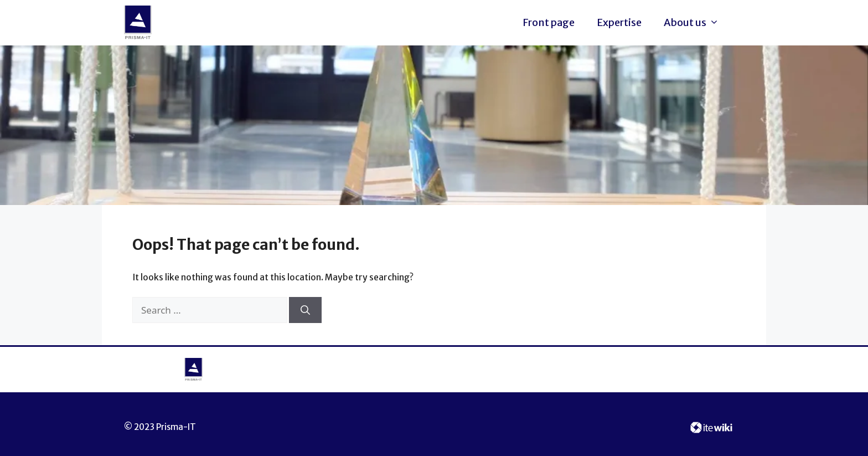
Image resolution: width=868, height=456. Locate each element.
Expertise (619, 22)
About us (694, 23)
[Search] (305, 310)
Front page (549, 22)
